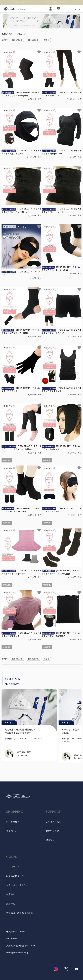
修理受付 (50, 840)
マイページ (12, 831)
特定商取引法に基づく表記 (19, 913)
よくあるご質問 (53, 822)
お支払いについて (15, 876)
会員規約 (11, 895)
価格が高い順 (33, 40)
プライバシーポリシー (17, 885)
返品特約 (11, 904)
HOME (4, 34)
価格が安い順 (17, 40)
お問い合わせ (52, 831)
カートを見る (13, 822)
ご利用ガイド (13, 867)
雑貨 (11, 34)
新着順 (47, 40)
